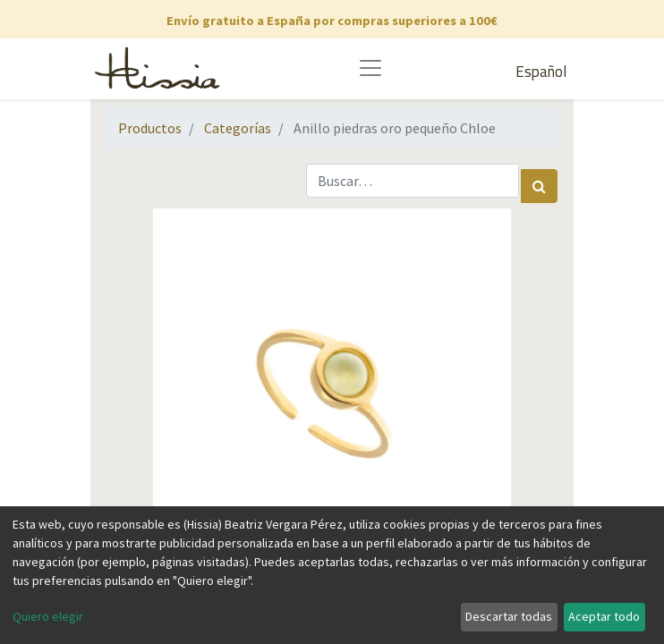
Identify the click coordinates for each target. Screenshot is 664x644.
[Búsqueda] (539, 186)
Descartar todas (509, 616)
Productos (150, 128)
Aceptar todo (604, 616)
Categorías (238, 128)
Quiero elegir (48, 616)
